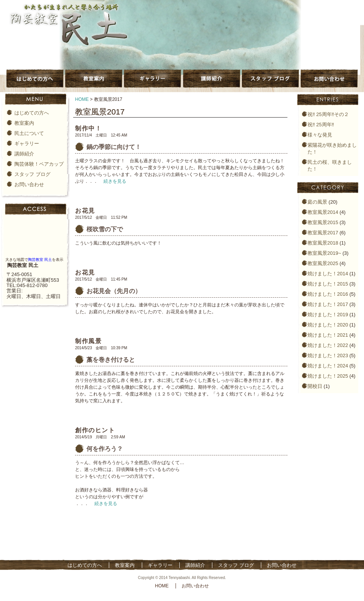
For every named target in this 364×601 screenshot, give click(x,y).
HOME (82, 99)
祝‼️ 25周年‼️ (321, 125)
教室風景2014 (323, 212)
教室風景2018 (323, 243)
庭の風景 (317, 202)
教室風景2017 (323, 233)
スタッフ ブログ (32, 174)
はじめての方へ (32, 113)
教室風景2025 (323, 263)
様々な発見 (320, 135)
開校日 (315, 386)
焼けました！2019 (328, 315)
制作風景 (88, 341)
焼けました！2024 (328, 366)
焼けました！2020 (328, 325)
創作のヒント (95, 430)
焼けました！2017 (328, 304)
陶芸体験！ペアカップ (39, 164)
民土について (29, 133)
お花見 (85, 211)
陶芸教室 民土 (40, 260)
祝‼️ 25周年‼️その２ (328, 114)
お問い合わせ (29, 184)
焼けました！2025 (328, 376)
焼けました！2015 (328, 284)
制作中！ (88, 128)
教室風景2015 (323, 222)
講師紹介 (24, 154)
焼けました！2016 (328, 294)
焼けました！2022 (328, 345)
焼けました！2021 (328, 335)
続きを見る (115, 181)
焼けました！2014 (328, 274)
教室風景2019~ (324, 253)
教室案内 (24, 123)
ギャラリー (27, 144)
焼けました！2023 (328, 355)
